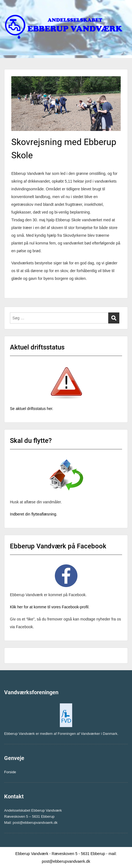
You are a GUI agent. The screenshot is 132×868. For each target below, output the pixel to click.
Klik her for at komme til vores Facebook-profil (49, 607)
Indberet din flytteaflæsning (33, 514)
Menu (10, 10)
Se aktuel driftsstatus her (31, 409)
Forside (10, 772)
